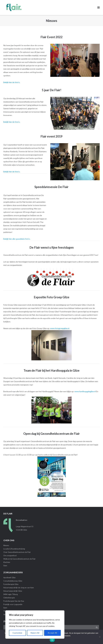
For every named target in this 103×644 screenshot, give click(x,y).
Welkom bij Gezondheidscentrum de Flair (19, 559)
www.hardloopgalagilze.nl (85, 391)
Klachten (7, 562)
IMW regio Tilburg (11, 594)
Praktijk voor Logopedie (13, 604)
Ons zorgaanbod (10, 555)
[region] (35, 625)
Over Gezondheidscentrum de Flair (17, 552)
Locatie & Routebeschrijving (14, 549)
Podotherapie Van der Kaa (14, 601)
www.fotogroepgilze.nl (60, 328)
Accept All (52, 633)
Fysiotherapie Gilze (11, 584)
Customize (17, 633)
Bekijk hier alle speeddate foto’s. (17, 239)
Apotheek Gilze (9, 578)
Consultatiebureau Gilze (13, 581)
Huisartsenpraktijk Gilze (13, 591)
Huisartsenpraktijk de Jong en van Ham (19, 588)
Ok (52, 640)
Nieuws (6, 545)
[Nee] (100, 637)
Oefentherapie (9, 598)
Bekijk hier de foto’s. (12, 82)
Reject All (35, 633)
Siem (5, 566)
